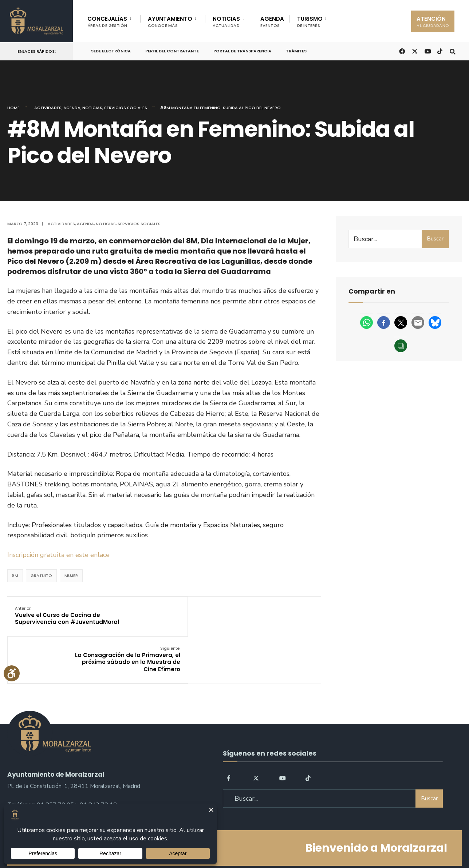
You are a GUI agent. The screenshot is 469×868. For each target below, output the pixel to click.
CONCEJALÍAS (107, 22)
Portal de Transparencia (242, 51)
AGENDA (272, 22)
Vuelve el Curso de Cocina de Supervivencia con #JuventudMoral (59, 620)
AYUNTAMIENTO (170, 22)
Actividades (48, 108)
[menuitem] (114, 20)
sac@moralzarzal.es (33, 773)
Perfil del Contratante (172, 51)
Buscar (435, 239)
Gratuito (41, 576)
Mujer (71, 576)
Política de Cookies (281, 842)
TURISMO (310, 22)
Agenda (72, 108)
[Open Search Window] (452, 51)
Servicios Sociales (126, 108)
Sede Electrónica (111, 51)
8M (15, 576)
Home (13, 108)
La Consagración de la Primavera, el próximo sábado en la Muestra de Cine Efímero (268, 620)
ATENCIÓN (433, 22)
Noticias (92, 108)
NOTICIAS (226, 22)
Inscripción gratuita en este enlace (59, 555)
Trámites (296, 51)
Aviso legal (237, 842)
